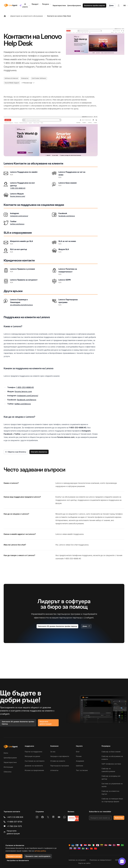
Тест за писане (82, 770)
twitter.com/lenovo (17, 224)
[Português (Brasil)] (122, 845)
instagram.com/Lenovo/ (19, 216)
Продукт (36, 4)
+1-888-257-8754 (14, 822)
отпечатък (54, 770)
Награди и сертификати (60, 756)
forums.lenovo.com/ (18, 196)
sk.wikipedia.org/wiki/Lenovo (21, 305)
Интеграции (8, 767)
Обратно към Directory (16, 452)
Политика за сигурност (77, 860)
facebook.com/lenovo (67, 216)
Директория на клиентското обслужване (27, 16)
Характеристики (10, 762)
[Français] (81, 845)
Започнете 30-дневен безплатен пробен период (57, 626)
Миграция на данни (32, 756)
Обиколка (8, 772)
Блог (78, 752)
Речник (79, 756)
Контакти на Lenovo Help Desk (59, 16)
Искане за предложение (34, 770)
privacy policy (40, 851)
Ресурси (47, 4)
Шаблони (79, 766)
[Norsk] (114, 845)
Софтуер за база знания (111, 752)
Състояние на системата (35, 761)
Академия (80, 761)
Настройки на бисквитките (18, 860)
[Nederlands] (110, 845)
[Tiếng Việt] (91, 849)
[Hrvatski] (85, 845)
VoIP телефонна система (111, 764)
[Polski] (118, 845)
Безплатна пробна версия (94, 5)
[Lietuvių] (102, 845)
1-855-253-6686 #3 (18, 188)
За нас (53, 752)
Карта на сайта (84, 863)
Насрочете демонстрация (45, 723)
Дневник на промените (34, 766)
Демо (111, 5)
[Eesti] (73, 845)
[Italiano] (94, 845)
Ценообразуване (10, 758)
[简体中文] (96, 849)
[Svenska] (83, 849)
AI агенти (25, 5)
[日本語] (98, 845)
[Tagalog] (87, 849)
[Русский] (71, 849)
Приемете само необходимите (38, 856)
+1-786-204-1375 (14, 826)
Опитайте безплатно (39, 452)
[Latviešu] (106, 845)
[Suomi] (77, 845)
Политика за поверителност (101, 860)
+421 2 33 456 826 (15, 817)
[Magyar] (89, 845)
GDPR (117, 860)
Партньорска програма (60, 766)
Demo (6, 753)
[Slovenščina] (79, 849)
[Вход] (119, 5)
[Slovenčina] (75, 849)
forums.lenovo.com (23, 391)
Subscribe (119, 818)
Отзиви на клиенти (58, 761)
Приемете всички (14, 856)
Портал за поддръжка (33, 752)
